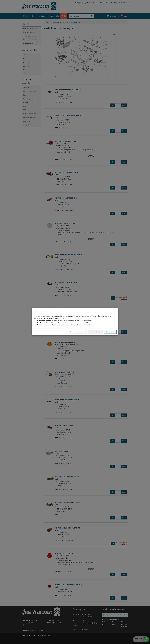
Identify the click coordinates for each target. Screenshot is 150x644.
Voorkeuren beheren (95, 332)
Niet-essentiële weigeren (78, 332)
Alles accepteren (110, 332)
